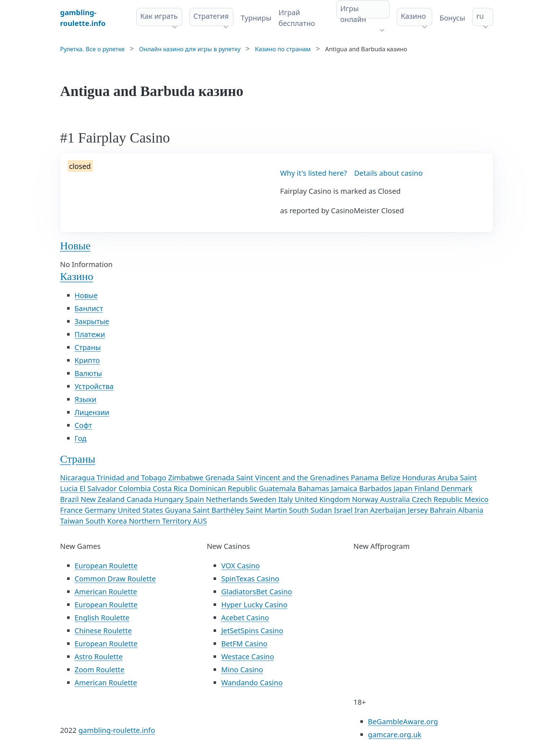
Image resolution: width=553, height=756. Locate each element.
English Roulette (102, 618)
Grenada (221, 478)
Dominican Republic (224, 488)
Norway (366, 499)
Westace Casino (248, 657)
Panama (366, 478)
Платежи (90, 334)
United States (141, 510)
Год (81, 438)
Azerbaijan (389, 510)
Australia (396, 499)
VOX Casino (240, 566)
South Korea (107, 521)
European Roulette (106, 566)
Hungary (170, 499)
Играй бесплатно (297, 18)
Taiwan (73, 521)
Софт (84, 425)
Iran (362, 510)
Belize (391, 478)
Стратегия (211, 16)
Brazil (71, 499)
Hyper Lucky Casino (254, 605)
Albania (471, 510)
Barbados (376, 488)
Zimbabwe (187, 478)
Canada (140, 499)
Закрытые (92, 321)
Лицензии (92, 412)
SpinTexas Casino (250, 579)
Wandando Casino (252, 683)
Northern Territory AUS (168, 521)
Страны (88, 347)
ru (480, 16)
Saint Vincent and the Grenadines (294, 478)
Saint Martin (267, 510)
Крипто (87, 360)
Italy (286, 499)
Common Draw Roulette (115, 579)
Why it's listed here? (314, 173)
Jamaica (345, 488)
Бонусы (452, 18)
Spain (196, 499)
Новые (75, 246)
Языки (86, 399)
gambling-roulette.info (117, 730)
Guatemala (278, 488)
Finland (427, 488)
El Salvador (99, 488)
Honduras (420, 478)
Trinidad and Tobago (132, 478)
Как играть (159, 16)
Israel (344, 510)
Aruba (449, 478)
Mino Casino (242, 670)
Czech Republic (438, 499)
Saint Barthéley (219, 510)
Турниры (256, 18)
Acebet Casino (245, 618)
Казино (413, 16)
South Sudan (311, 510)
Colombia (136, 488)
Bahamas (314, 488)
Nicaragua (78, 478)
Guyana (179, 510)
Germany (101, 510)
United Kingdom (323, 499)
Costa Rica (171, 488)
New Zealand (104, 499)
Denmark (457, 488)
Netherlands (228, 499)
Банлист (89, 308)
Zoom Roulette (100, 670)
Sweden (264, 499)
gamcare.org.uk (395, 735)
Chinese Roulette (103, 631)
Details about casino (389, 173)
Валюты (88, 373)
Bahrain (444, 510)
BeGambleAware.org (403, 722)
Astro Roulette (99, 657)
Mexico (477, 499)
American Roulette (106, 592)
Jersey (419, 510)
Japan (404, 488)
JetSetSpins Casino (252, 631)
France (73, 510)
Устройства (94, 386)
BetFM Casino (244, 644)
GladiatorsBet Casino (257, 592)
